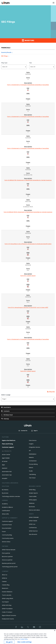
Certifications (6, 511)
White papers (33, 500)
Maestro (31, 457)
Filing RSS (51, 392)
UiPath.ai (4, 578)
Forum (4, 532)
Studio (31, 471)
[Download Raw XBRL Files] (28, 255)
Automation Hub (7, 472)
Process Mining (33, 464)
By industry (5, 490)
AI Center (5, 461)
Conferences (33, 528)
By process (5, 493)
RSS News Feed (7, 415)
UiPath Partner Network (9, 550)
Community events (8, 538)
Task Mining (32, 474)
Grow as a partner (7, 560)
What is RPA (5, 514)
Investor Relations (7, 592)
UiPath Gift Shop (7, 605)
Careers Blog (6, 585)
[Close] (55, 633)
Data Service (33, 440)
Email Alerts (6, 407)
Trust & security (7, 595)
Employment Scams (8, 619)
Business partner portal (9, 563)
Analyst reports (33, 493)
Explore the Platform (9, 440)
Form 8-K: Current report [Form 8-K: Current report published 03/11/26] (28, 371)
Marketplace (33, 454)
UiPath (32, 524)
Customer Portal (7, 525)
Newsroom (5, 588)
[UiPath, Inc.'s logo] (28, 425)
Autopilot (5, 478)
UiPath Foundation (7, 609)
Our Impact (5, 602)
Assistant (5, 468)
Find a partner (6, 553)
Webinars (32, 503)
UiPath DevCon (33, 531)
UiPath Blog (32, 490)
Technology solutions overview (11, 496)
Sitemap (5, 419)
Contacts (5, 411)
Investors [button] (28, 40)
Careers (4, 582)
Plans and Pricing (7, 444)
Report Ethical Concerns (9, 615)
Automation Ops (7, 475)
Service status (6, 542)
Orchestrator (33, 461)
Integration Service (34, 447)
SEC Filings (4, 56)
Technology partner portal (10, 567)
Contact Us (23, 431)
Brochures (32, 507)
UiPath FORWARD (34, 517)
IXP (30, 451)
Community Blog (7, 535)
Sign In (34, 431)
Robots (31, 468)
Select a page (6, 395)
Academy (5, 504)
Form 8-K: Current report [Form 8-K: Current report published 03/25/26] (28, 276)
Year (30, 63)
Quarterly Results (6, 52)
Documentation (7, 528)
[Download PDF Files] (28, 90)
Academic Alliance (7, 507)
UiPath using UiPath (8, 598)
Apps (3, 465)
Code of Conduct (7, 612)
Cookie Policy (24, 642)
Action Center (6, 455)
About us (5, 575)
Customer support (8, 447)
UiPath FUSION (33, 521)
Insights (31, 444)
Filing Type (4, 63)
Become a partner (7, 557)
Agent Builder (6, 458)
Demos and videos (34, 510)
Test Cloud (32, 478)
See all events (33, 534)
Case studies (33, 496)
